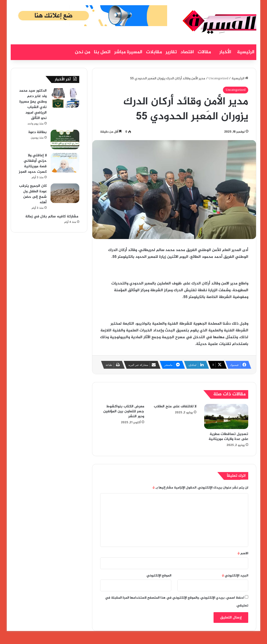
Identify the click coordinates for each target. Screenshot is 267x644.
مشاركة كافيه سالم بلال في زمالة (52, 216)
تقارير (171, 52)
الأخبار (225, 52)
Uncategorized (219, 79)
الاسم (243, 553)
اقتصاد (187, 52)
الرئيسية (246, 52)
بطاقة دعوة (38, 132)
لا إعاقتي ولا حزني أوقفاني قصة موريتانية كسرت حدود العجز (33, 164)
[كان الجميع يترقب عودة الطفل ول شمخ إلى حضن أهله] (65, 193)
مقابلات (154, 52)
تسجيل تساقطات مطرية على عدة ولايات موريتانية (228, 437)
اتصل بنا (102, 52)
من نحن (83, 52)
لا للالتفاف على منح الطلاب (175, 406)
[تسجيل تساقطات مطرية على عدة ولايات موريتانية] (226, 416)
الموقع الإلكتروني (159, 576)
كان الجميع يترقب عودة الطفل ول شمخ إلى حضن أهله (33, 194)
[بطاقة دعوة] (65, 139)
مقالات (204, 52)
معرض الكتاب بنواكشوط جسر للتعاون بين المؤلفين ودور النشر (124, 411)
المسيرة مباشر (128, 52)
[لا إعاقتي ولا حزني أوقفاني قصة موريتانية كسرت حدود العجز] (65, 163)
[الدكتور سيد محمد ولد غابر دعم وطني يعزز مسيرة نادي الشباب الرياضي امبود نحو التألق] (65, 98)
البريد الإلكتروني (235, 576)
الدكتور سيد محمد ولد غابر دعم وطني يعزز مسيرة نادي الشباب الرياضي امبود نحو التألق (33, 104)
